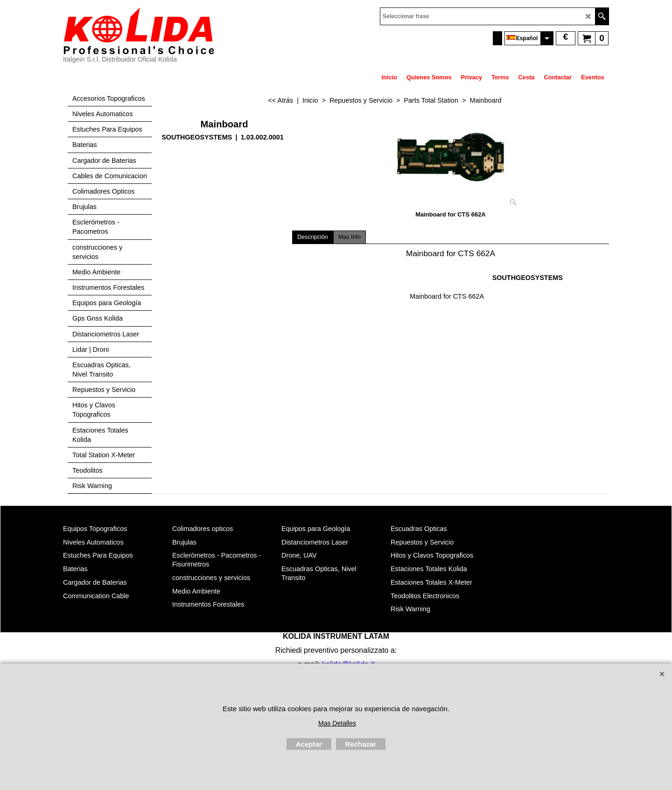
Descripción (313, 237)
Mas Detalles (337, 723)
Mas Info (350, 237)
